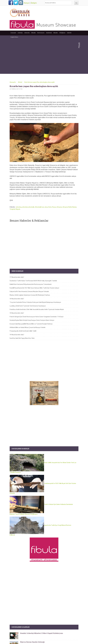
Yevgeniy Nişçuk (15, 209)
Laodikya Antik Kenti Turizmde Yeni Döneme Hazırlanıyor (28, 306)
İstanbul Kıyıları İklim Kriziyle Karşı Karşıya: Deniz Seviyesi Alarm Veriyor (32, 320)
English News (14, 37)
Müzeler (56, 33)
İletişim (34, 3)
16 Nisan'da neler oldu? (17, 299)
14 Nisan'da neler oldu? (17, 335)
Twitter (16, 3)
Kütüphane (62, 33)
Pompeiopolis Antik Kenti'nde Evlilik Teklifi (23, 331)
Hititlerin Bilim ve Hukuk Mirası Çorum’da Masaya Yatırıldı (27, 327)
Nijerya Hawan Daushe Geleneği (32, 642)
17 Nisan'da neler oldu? (17, 277)
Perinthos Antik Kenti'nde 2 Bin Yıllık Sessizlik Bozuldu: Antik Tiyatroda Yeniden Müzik (37, 309)
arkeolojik (31, 207)
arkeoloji (25, 207)
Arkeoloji (20, 33)
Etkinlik (33, 33)
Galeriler (69, 33)
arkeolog (19, 207)
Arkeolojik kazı (40, 207)
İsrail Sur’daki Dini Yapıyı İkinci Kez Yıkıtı (22, 338)
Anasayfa (13, 33)
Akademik (49, 33)
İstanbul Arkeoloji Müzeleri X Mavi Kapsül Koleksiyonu (42, 633)
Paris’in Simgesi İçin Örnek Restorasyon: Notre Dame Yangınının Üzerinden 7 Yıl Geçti (36, 317)
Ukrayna (59, 207)
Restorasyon (41, 33)
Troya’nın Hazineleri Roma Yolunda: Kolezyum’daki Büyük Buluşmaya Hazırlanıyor (35, 302)
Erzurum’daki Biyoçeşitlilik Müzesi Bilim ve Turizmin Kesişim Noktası (31, 324)
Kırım (50, 207)
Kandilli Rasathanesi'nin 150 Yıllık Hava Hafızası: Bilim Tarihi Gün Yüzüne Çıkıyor (34, 288)
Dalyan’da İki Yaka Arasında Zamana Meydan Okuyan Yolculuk (29, 291)
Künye (26, 3)
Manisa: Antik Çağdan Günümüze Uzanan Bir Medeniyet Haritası (30, 295)
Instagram (21, 3)
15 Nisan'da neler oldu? (17, 313)
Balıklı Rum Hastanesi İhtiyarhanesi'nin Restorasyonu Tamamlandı (31, 284)
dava (46, 207)
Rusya (54, 207)
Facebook (11, 3)
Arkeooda (27, 33)
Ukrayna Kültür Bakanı (70, 207)
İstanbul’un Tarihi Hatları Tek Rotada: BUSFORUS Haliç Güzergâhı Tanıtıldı (33, 281)
